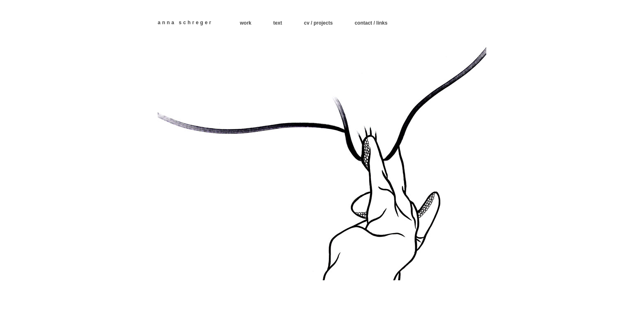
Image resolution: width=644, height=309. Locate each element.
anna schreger (185, 23)
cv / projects (318, 23)
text (277, 23)
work (246, 23)
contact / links (371, 23)
